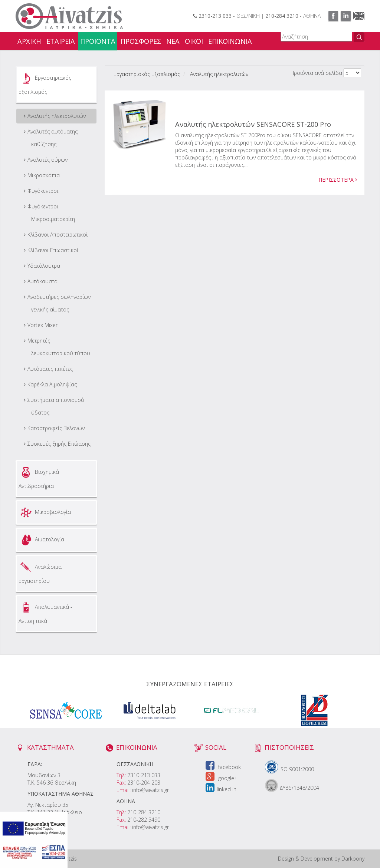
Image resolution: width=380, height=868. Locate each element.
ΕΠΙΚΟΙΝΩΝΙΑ (230, 41)
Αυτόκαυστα (42, 281)
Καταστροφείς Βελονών (56, 428)
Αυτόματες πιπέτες (50, 369)
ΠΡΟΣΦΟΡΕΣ (141, 41)
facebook (223, 767)
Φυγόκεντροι (43, 191)
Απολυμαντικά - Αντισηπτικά (45, 612)
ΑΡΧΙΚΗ (29, 41)
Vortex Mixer (42, 325)
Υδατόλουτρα (44, 266)
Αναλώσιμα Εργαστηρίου (40, 572)
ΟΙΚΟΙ (194, 41)
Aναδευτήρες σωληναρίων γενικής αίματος (59, 303)
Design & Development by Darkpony (321, 859)
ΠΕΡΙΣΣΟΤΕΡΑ (338, 180)
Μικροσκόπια (44, 175)
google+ (222, 778)
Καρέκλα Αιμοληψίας (52, 384)
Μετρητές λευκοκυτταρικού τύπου (59, 347)
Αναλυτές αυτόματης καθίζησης (53, 138)
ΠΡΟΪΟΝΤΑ (98, 41)
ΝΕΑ (173, 41)
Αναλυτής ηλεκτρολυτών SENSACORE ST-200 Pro (253, 124)
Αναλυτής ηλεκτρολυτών (57, 116)
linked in (221, 789)
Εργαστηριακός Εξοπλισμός (45, 83)
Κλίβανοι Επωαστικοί (53, 250)
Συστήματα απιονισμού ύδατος (56, 406)
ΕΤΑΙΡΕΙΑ (61, 41)
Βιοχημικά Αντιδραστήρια (39, 477)
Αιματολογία (41, 540)
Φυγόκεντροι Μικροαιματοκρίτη (51, 213)
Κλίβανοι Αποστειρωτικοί (58, 235)
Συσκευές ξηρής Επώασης (59, 444)
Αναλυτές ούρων (47, 160)
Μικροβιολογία (45, 512)
